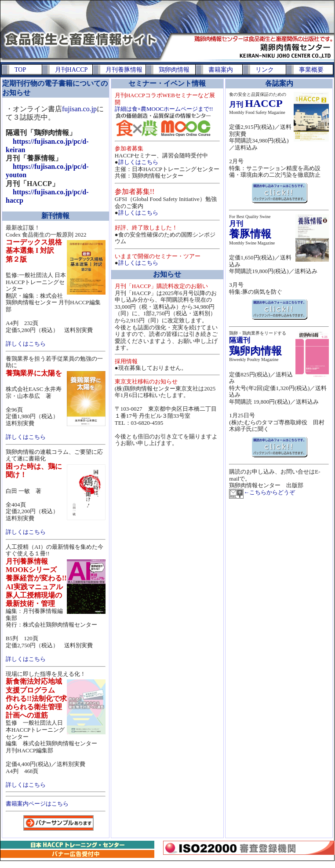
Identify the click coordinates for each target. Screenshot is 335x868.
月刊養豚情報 (124, 70)
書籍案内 (221, 70)
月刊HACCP (71, 70)
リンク (265, 70)
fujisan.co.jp (79, 109)
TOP (20, 70)
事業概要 (311, 70)
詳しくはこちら (26, 344)
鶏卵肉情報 (174, 70)
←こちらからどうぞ (269, 492)
